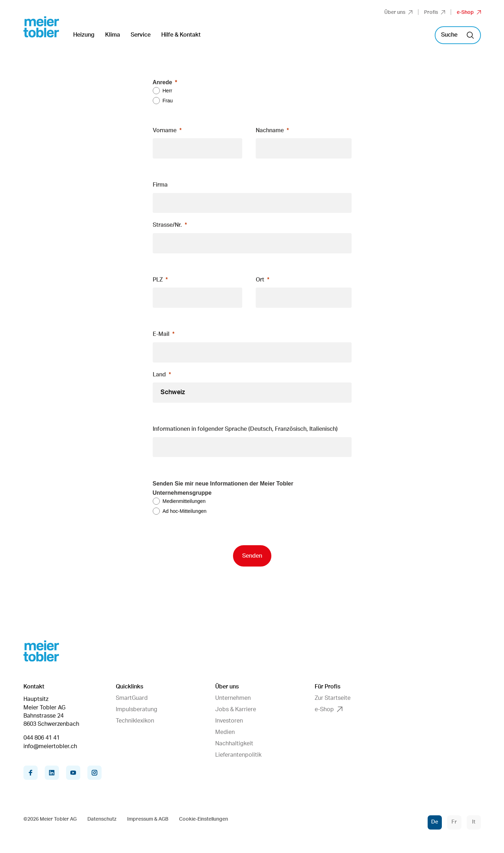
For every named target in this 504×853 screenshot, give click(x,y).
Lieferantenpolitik (238, 755)
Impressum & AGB (148, 819)
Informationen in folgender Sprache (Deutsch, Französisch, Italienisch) (245, 429)
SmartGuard (132, 698)
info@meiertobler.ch (50, 746)
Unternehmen (233, 698)
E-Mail (161, 334)
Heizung (84, 35)
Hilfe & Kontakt (181, 35)
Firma (160, 185)
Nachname (270, 130)
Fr (454, 822)
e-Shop (469, 12)
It (474, 822)
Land (159, 375)
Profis (435, 12)
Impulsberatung (137, 709)
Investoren (229, 721)
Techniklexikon (135, 721)
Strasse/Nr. (167, 225)
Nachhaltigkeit (234, 744)
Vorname (165, 130)
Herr (167, 91)
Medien (225, 732)
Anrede (162, 82)
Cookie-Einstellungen (204, 819)
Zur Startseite (333, 698)
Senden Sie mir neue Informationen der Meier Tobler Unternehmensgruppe (223, 488)
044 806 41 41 (42, 738)
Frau (168, 101)
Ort (260, 280)
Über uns (398, 12)
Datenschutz (102, 819)
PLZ (158, 280)
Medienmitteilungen (184, 501)
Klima (113, 35)
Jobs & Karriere (236, 709)
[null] (252, 429)
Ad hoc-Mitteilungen (185, 511)
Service (141, 35)
